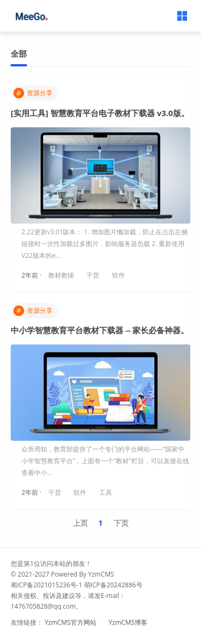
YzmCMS (101, 574)
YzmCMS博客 (128, 622)
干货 (93, 275)
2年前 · (32, 275)
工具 (106, 492)
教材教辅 (61, 275)
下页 (121, 523)
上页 (80, 523)
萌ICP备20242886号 (113, 585)
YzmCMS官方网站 (70, 622)
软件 (118, 275)
